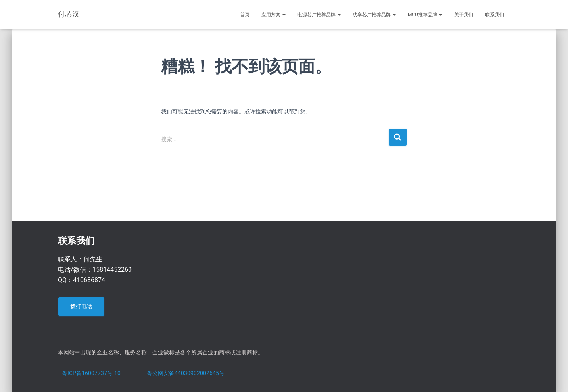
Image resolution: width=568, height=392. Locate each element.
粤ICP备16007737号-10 (91, 373)
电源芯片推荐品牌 (319, 15)
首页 (245, 15)
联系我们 (495, 15)
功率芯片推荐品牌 (374, 15)
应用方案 (273, 15)
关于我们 (464, 15)
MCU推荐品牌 (425, 15)
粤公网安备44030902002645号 (186, 373)
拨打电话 (81, 306)
